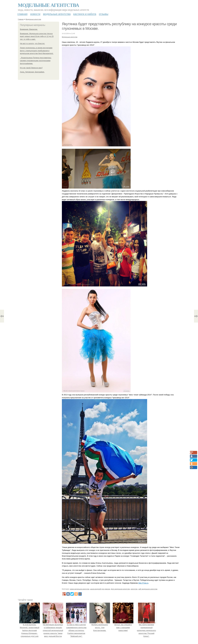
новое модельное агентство (80, 589)
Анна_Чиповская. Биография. (32, 72)
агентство (134, 589)
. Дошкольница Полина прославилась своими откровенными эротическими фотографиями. (36, 61)
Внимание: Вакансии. (29, 29)
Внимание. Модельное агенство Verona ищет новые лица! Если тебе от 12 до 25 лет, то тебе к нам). (37, 36)
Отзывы (104, 14)
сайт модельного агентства (148, 589)
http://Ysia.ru (143, 583)
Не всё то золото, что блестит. (32, 43)
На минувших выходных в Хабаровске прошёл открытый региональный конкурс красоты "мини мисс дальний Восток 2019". (53, 630)
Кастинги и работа (85, 14)
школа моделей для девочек (100, 589)
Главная (22, 14)
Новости (35, 14)
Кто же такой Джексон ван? (31, 68)
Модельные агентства (48, 5)
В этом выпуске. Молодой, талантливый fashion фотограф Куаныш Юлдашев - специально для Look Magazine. (30, 630)
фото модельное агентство (120, 589)
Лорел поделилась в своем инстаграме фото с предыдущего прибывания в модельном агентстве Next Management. (37, 51)
